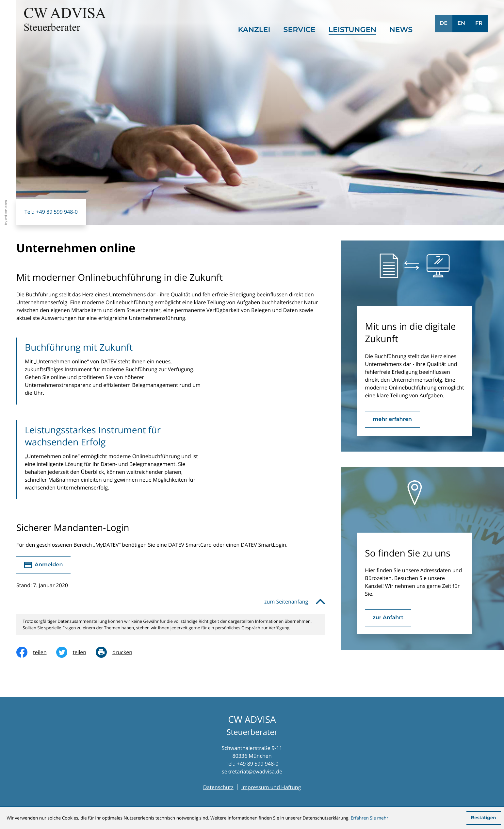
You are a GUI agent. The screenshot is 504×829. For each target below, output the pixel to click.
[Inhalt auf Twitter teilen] (76, 652)
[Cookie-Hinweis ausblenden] (484, 818)
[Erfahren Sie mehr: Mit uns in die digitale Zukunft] (392, 420)
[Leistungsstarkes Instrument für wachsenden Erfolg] (114, 460)
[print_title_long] (119, 652)
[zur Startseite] (65, 19)
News (401, 30)
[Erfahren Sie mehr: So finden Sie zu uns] (388, 618)
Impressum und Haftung (271, 787)
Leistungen (352, 30)
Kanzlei (254, 30)
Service (300, 30)
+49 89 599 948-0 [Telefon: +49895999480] (258, 764)
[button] (51, 212)
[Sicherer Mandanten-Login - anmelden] (43, 565)
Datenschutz (218, 787)
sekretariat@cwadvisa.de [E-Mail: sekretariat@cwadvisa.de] (252, 771)
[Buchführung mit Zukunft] (114, 371)
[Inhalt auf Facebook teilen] (36, 652)
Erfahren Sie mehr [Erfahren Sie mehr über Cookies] (370, 818)
